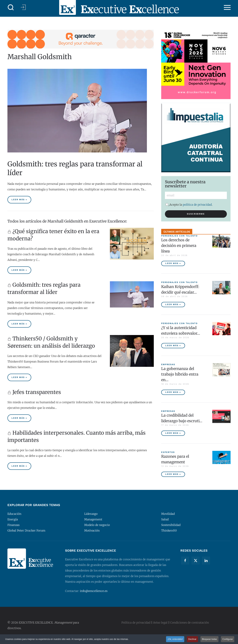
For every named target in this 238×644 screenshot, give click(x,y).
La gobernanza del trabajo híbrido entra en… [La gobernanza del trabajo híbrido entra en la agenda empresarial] (180, 374)
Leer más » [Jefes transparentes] (19, 418)
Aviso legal (160, 623)
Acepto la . (189, 205)
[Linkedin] (206, 561)
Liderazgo (91, 514)
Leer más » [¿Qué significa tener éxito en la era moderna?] (19, 270)
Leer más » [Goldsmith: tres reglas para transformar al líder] (19, 200)
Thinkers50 (169, 531)
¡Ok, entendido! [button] (175, 639)
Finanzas (13, 525)
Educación (14, 514)
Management (93, 519)
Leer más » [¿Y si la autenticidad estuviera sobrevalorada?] (173, 346)
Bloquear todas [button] (209, 639)
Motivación (92, 531)
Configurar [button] (228, 639)
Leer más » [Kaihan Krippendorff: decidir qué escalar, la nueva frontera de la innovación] (173, 304)
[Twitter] (196, 561)
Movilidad (168, 514)
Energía (13, 519)
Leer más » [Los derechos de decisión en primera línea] (173, 263)
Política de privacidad (136, 623)
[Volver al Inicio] (119, 7)
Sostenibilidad (171, 525)
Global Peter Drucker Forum (26, 531)
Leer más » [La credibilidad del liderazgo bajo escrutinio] (173, 433)
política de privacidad (197, 205)
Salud (165, 519)
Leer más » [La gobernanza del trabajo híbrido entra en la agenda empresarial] (173, 392)
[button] (11, 7)
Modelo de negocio (97, 525)
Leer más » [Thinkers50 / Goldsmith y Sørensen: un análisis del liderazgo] (19, 377)
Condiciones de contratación (190, 623)
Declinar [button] (192, 639)
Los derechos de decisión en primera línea (179, 245)
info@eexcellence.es (94, 591)
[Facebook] (185, 561)
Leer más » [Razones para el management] (173, 474)
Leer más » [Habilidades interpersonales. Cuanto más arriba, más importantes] (19, 466)
